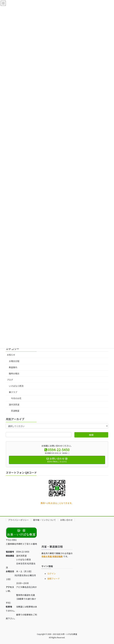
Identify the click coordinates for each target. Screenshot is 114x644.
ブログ (10, 380)
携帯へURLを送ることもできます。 (57, 503)
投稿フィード (54, 579)
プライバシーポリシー (18, 520)
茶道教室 (15, 411)
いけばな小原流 (16, 386)
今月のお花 (16, 398)
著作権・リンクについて (45, 520)
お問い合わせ (66, 520)
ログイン (52, 574)
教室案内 (13, 367)
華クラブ (13, 392)
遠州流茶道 (14, 405)
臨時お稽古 (14, 373)
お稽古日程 (14, 361)
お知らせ (11, 355)
